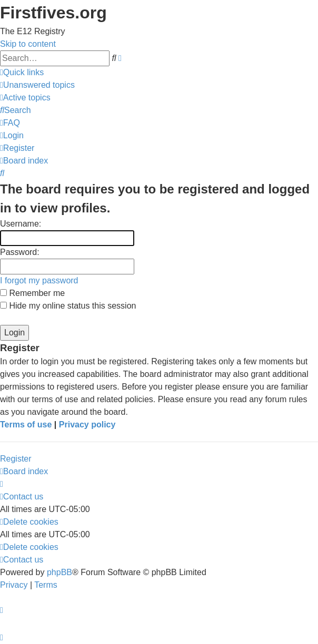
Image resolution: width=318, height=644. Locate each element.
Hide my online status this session (68, 306)
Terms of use (26, 425)
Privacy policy (87, 425)
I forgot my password (39, 280)
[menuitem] (37, 85)
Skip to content (28, 44)
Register (16, 459)
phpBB (59, 572)
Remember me (32, 293)
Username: (21, 224)
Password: (20, 252)
